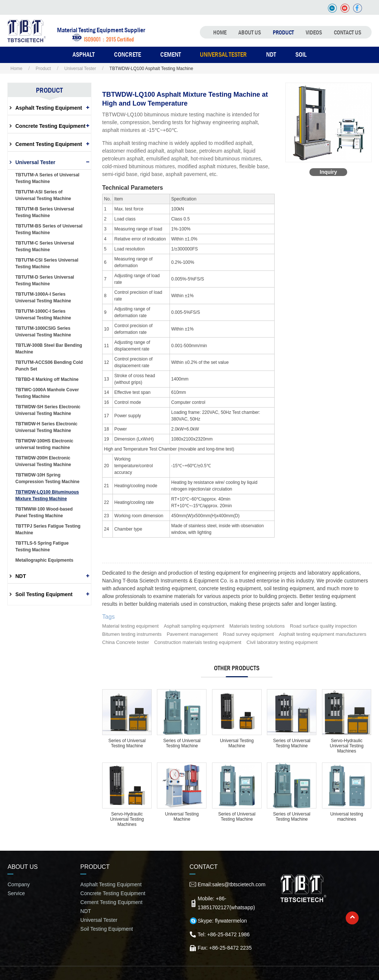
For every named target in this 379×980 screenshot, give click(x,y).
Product (283, 32)
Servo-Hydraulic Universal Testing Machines (347, 746)
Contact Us (348, 32)
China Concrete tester (125, 642)
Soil (301, 54)
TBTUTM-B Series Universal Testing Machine (45, 212)
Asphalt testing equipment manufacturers (323, 634)
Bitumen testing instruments (132, 634)
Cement (171, 54)
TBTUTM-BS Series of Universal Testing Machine (49, 229)
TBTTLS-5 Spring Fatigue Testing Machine (42, 547)
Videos (314, 32)
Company (19, 884)
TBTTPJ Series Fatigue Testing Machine (48, 529)
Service (16, 893)
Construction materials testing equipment (198, 642)
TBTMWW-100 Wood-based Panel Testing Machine (44, 512)
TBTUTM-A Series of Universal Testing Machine (47, 178)
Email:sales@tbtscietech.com (232, 884)
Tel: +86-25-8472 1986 (224, 934)
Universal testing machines (347, 817)
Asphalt (84, 54)
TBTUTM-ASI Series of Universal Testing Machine (43, 195)
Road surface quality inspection (323, 626)
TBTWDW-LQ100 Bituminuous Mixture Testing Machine (47, 495)
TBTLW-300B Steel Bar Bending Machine (48, 349)
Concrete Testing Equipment (50, 126)
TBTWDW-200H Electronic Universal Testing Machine (43, 461)
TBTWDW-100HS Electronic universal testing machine (44, 444)
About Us (250, 32)
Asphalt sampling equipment (194, 626)
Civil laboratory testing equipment (282, 642)
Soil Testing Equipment (44, 594)
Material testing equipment (130, 626)
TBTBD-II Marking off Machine (47, 379)
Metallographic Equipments (44, 560)
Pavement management (192, 634)
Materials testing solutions (257, 626)
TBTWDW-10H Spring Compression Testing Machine (47, 478)
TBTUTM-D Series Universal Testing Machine (45, 280)
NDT (271, 54)
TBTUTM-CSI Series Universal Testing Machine (47, 263)
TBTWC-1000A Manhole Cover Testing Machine (47, 393)
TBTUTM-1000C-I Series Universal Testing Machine (43, 315)
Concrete (128, 54)
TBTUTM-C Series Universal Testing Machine (45, 246)
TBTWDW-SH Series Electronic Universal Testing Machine (48, 410)
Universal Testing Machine (237, 743)
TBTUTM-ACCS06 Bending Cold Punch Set (49, 366)
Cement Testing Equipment (48, 144)
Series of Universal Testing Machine (127, 743)
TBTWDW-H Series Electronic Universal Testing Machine (46, 427)
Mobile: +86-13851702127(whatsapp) (226, 903)
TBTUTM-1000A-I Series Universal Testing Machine (43, 298)
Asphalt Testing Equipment (48, 108)
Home (220, 32)
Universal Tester (223, 54)
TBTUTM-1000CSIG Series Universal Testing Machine (43, 332)
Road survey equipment (248, 634)
